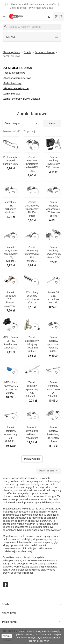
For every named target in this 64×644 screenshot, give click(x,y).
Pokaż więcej (32, 459)
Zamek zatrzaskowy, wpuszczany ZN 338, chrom (32, 209)
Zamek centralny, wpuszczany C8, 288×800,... (11, 434)
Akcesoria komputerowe (17, 78)
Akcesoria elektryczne (16, 88)
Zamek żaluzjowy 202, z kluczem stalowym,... (11, 299)
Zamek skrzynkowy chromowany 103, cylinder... (11, 254)
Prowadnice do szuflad (44, 4)
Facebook (6, 585)
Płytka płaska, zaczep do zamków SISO (11, 160)
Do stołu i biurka (17, 68)
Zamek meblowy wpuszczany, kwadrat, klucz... (53, 344)
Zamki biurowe (12, 94)
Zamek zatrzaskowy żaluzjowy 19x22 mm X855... (32, 344)
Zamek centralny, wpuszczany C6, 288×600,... (53, 389)
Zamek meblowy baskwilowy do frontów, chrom (53, 434)
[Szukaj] (32, 27)
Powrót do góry (49, 471)
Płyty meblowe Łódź (41, 8)
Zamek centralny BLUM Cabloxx (22, 99)
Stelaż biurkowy (12, 83)
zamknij (7, 636)
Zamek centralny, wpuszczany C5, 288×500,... (32, 389)
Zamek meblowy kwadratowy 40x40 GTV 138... (32, 164)
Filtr (52, 123)
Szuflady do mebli (17, 4)
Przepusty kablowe (14, 73)
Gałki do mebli (18, 8)
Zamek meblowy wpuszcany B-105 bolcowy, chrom (53, 209)
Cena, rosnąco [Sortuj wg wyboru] (21, 123)
